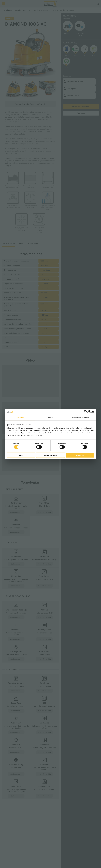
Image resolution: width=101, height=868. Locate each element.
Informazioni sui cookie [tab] (81, 418)
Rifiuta (21, 455)
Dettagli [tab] (51, 418)
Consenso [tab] (20, 418)
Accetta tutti (80, 455)
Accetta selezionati (50, 455)
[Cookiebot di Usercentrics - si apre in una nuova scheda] (86, 412)
